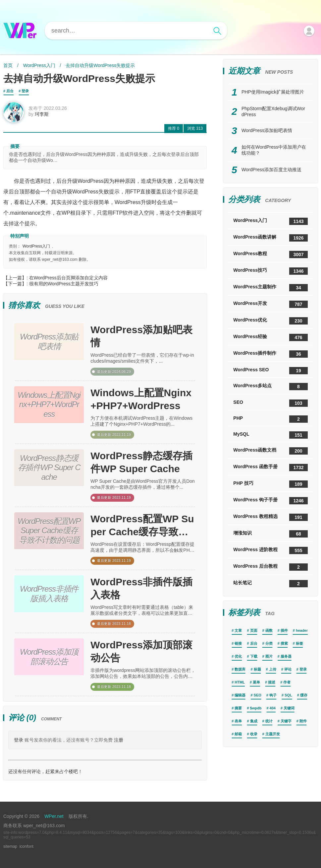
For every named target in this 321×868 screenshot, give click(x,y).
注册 (119, 740)
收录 (254, 734)
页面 (254, 630)
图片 (269, 656)
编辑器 (240, 695)
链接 (238, 643)
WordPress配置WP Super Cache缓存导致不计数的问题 (142, 526)
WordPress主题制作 (270, 288)
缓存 (304, 695)
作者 (287, 682)
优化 (238, 656)
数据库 (240, 669)
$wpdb (256, 708)
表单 (238, 721)
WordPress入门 (39, 65)
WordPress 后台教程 (270, 567)
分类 (269, 643)
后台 (10, 91)
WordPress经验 (270, 337)
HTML (240, 682)
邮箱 (238, 734)
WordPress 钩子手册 (270, 501)
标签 (299, 643)
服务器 (286, 656)
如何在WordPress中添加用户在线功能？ (274, 150)
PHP (270, 419)
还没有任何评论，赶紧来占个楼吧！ (45, 771)
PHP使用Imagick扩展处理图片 (273, 92)
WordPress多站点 (270, 387)
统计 (269, 721)
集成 (254, 721)
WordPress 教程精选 (270, 517)
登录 (25, 91)
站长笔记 (270, 584)
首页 (8, 65)
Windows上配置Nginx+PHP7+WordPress (141, 399)
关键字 (286, 721)
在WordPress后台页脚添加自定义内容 (68, 278)
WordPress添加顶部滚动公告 (141, 651)
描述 (272, 682)
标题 (257, 669)
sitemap (10, 846)
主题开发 (273, 734)
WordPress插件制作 (270, 354)
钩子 (273, 695)
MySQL (270, 435)
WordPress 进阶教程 (270, 550)
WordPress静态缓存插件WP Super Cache (141, 462)
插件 (284, 630)
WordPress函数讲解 (270, 238)
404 (273, 708)
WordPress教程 (270, 254)
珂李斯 (42, 114)
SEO (270, 403)
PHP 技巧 (270, 484)
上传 (273, 669)
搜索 (284, 643)
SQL (288, 695)
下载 (254, 656)
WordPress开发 (270, 304)
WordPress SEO (270, 371)
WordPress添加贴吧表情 (141, 336)
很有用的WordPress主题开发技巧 (64, 284)
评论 (288, 669)
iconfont (27, 846)
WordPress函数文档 (270, 451)
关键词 (289, 708)
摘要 (238, 708)
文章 (238, 630)
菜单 (256, 682)
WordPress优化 (270, 321)
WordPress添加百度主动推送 (271, 170)
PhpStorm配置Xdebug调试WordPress (273, 111)
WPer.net (54, 816)
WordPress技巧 (270, 271)
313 (195, 128)
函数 (269, 630)
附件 (303, 721)
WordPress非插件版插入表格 (141, 588)
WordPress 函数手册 (270, 468)
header (302, 630)
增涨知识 (270, 534)
